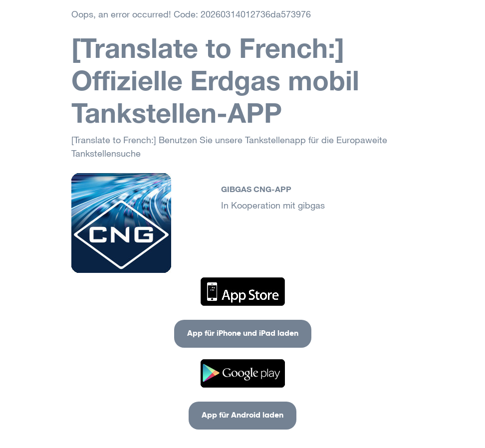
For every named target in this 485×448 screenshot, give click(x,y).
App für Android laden (242, 416)
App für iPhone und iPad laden (243, 334)
